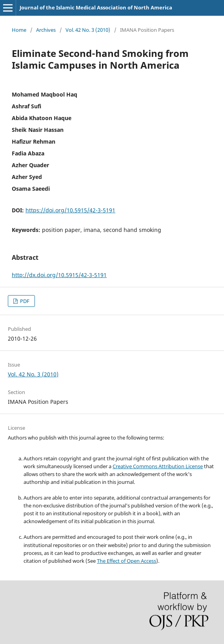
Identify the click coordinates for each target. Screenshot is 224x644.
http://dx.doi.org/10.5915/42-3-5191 (59, 275)
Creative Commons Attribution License (158, 466)
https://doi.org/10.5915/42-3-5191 (70, 210)
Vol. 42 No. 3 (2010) (88, 30)
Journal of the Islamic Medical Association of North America (96, 7)
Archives (46, 30)
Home (19, 30)
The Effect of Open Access (127, 561)
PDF (24, 301)
